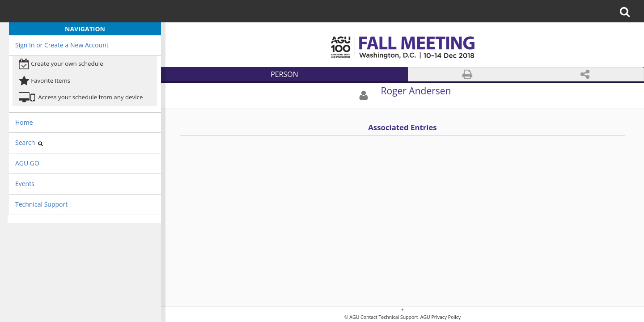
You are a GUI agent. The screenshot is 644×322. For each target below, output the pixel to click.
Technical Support (41, 204)
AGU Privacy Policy (440, 317)
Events (25, 184)
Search (29, 142)
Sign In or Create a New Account (62, 45)
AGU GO (27, 163)
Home (24, 122)
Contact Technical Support (389, 317)
